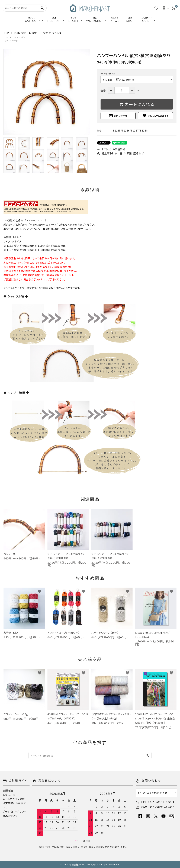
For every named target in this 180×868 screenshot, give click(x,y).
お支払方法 (9, 795)
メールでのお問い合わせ (152, 793)
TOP (6, 37)
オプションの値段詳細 (111, 149)
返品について (10, 816)
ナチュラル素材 (19, 37)
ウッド (15, 41)
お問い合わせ (118, 116)
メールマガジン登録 (14, 799)
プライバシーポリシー (15, 812)
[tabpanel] (47, 92)
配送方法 (8, 790)
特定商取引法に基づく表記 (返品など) (121, 153)
